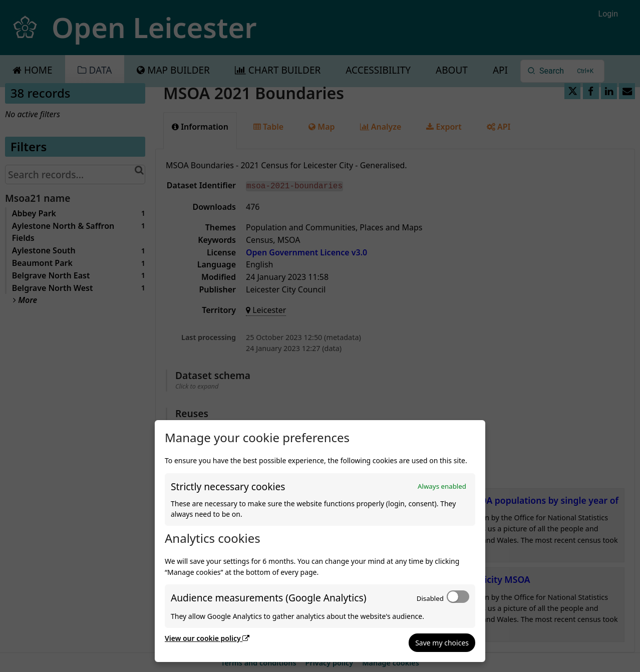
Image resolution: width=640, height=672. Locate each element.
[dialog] (320, 541)
